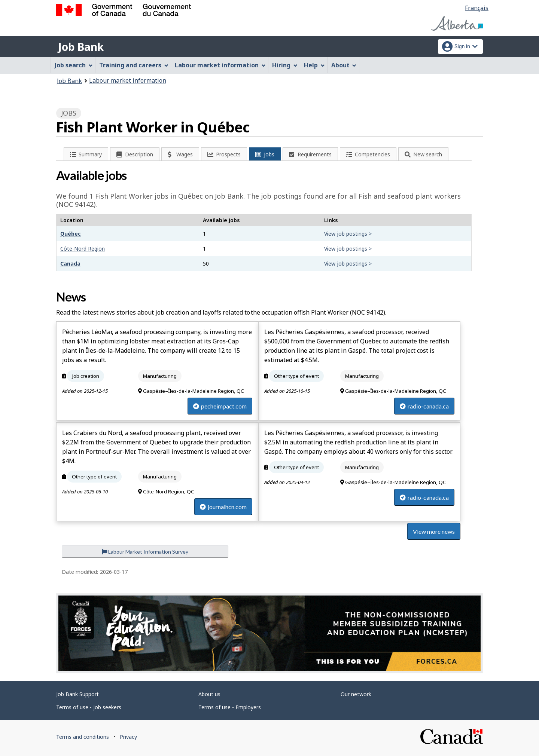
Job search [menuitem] (74, 65)
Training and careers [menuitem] (134, 65)
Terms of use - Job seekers (89, 707)
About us (209, 694)
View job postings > (348, 234)
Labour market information (128, 80)
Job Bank (81, 47)
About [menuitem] (344, 65)
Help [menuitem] (314, 65)
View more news (434, 531)
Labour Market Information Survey (145, 552)
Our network (356, 694)
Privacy (128, 737)
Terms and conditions (83, 737)
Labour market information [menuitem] (220, 65)
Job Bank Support (77, 694)
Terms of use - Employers (230, 707)
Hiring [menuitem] (285, 65)
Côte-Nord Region (83, 249)
